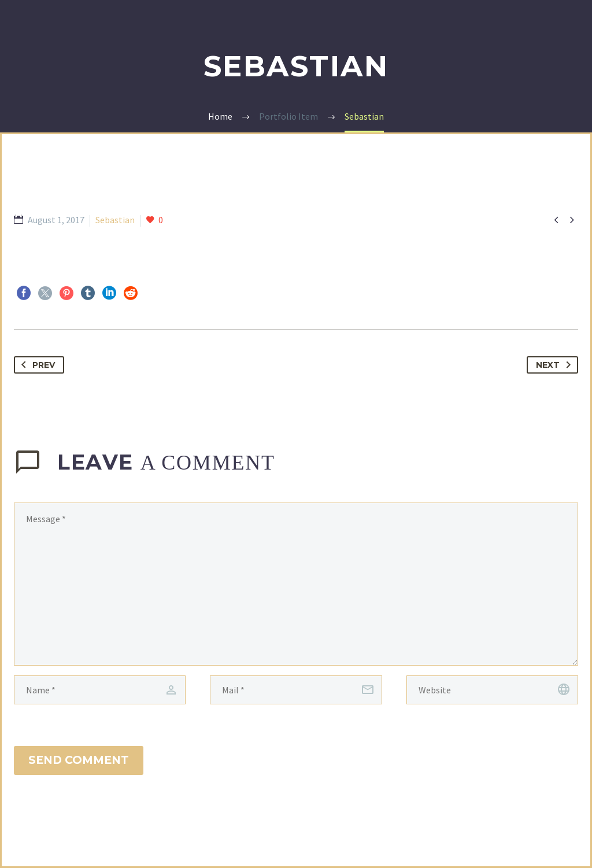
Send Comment (79, 760)
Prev (36, 365)
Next (556, 365)
